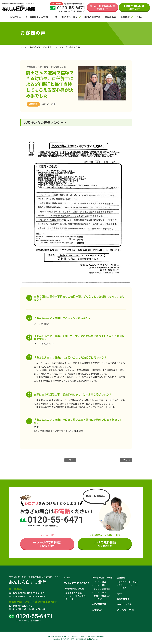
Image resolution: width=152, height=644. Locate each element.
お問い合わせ (123, 599)
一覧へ (70, 460)
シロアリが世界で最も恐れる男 (76, 598)
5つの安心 (16, 17)
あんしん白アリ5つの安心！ (77, 583)
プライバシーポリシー (127, 610)
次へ (125, 460)
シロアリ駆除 (100, 585)
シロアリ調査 (100, 582)
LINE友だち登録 (124, 604)
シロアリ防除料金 (102, 589)
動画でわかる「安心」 (129, 582)
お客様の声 (111, 17)
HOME (67, 578)
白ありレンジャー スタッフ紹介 (129, 587)
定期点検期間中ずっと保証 (102, 598)
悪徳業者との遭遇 (74, 593)
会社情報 (125, 17)
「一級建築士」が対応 (37, 17)
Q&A (139, 17)
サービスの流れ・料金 (66, 17)
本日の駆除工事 (92, 17)
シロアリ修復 (100, 592)
